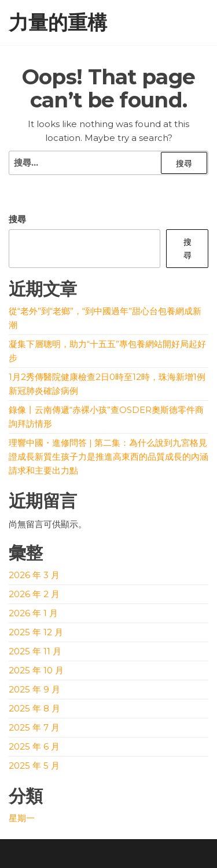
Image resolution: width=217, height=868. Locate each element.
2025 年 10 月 (36, 670)
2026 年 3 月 (34, 575)
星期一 (22, 818)
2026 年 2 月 (34, 594)
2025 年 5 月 (34, 765)
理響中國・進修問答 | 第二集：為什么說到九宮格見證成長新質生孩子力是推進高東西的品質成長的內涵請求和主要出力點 (108, 457)
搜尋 (17, 219)
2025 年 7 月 (34, 727)
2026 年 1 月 (33, 613)
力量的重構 (58, 23)
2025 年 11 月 (35, 651)
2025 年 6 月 (34, 746)
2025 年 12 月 (36, 632)
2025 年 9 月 (34, 689)
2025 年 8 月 (34, 708)
